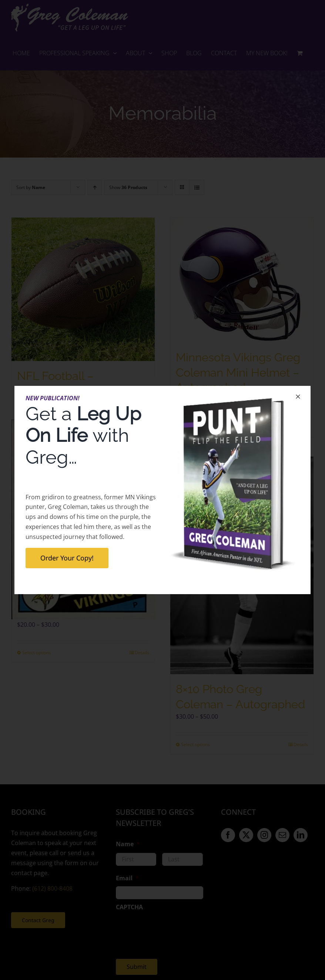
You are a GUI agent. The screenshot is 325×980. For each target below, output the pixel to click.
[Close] (298, 397)
